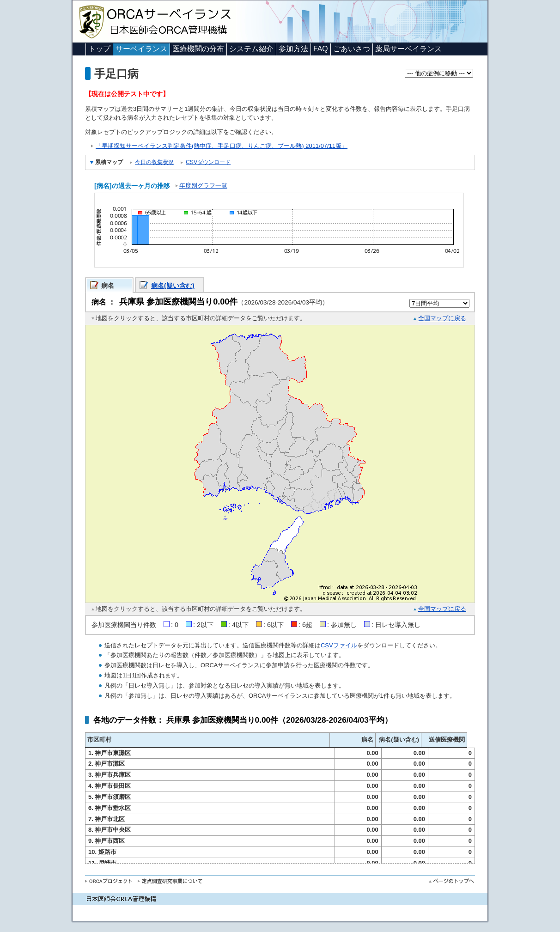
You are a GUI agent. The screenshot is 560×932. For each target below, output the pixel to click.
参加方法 (293, 49)
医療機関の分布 (198, 49)
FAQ (321, 49)
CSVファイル (339, 645)
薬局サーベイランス (408, 49)
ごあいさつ (352, 49)
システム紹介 (251, 49)
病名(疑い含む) (173, 286)
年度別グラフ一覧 (203, 186)
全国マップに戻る (442, 318)
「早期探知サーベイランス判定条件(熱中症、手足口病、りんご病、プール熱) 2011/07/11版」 (222, 146)
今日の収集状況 (154, 162)
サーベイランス (141, 49)
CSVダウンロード (208, 162)
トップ (99, 49)
